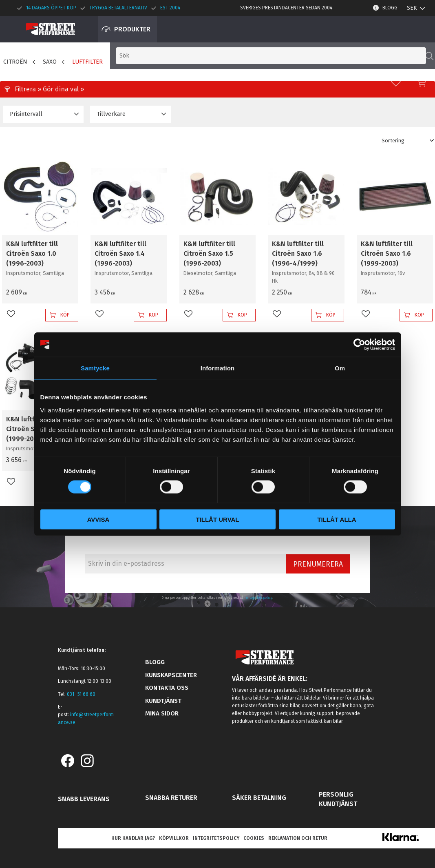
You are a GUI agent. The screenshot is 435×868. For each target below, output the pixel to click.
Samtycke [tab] (95, 368)
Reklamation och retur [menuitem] (298, 838)
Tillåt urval (217, 519)
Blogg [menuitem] (390, 8)
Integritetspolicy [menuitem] (216, 838)
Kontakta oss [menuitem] (167, 688)
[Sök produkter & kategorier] (300, 29)
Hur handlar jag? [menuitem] (133, 838)
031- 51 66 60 (81, 694)
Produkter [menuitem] (132, 29)
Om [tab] (340, 368)
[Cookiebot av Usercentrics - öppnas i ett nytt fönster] (359, 345)
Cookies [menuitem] (254, 838)
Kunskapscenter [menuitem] (171, 675)
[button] (396, 29)
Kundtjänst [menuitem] (163, 701)
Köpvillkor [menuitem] (174, 838)
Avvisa (98, 519)
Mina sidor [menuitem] (162, 713)
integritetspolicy (259, 598)
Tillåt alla (337, 519)
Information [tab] (218, 368)
